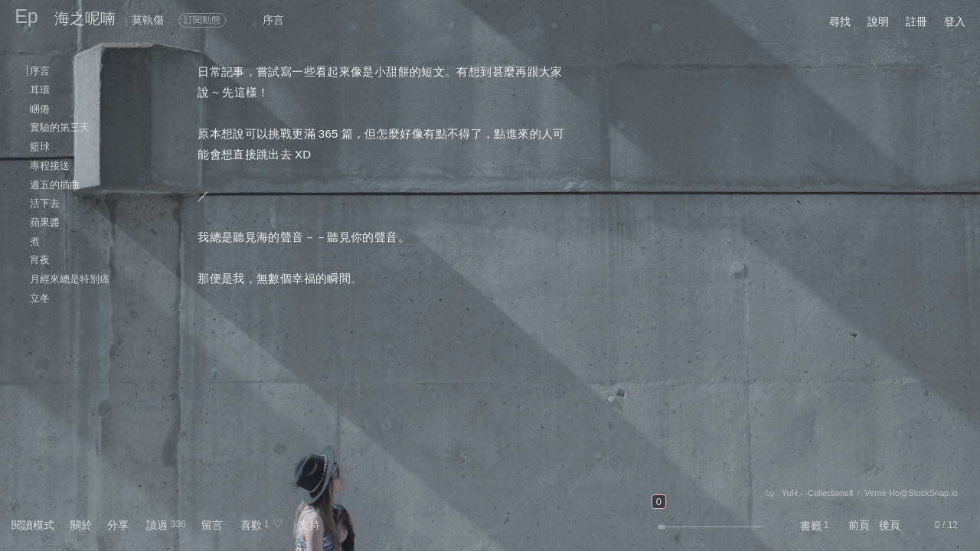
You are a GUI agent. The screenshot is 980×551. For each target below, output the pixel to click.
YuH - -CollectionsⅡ (817, 493)
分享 (118, 525)
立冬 (40, 298)
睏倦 (40, 109)
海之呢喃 (85, 18)
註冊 (916, 21)
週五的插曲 (55, 185)
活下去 (45, 203)
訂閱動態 (202, 20)
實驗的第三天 (60, 127)
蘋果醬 (45, 222)
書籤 (811, 526)
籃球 (40, 147)
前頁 (859, 525)
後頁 (890, 525)
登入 (955, 21)
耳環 (40, 90)
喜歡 (251, 525)
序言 (40, 71)
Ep (26, 16)
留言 (212, 525)
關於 (81, 525)
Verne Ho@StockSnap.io (911, 493)
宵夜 (40, 260)
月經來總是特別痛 (70, 279)
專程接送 (50, 166)
